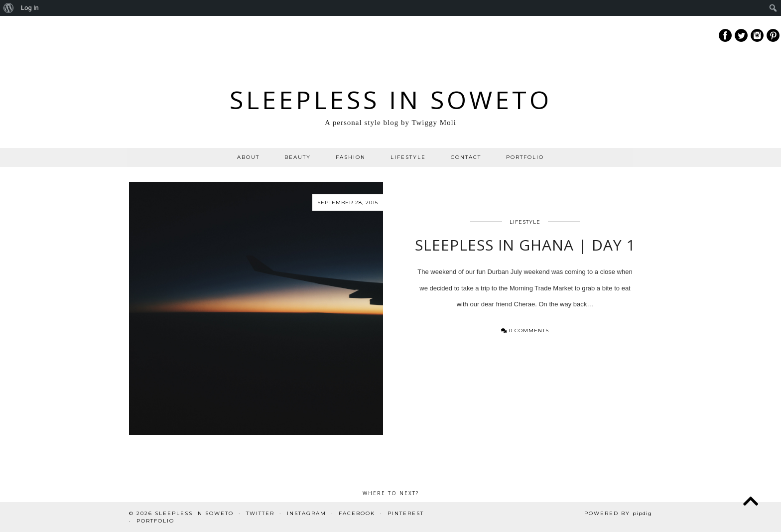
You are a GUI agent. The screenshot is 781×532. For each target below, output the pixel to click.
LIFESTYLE (408, 157)
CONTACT (466, 157)
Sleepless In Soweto (391, 100)
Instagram (307, 513)
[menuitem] (9, 8)
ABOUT (248, 157)
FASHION (351, 157)
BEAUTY (298, 157)
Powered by (618, 513)
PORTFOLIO (525, 157)
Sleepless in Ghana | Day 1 (525, 245)
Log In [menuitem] (30, 8)
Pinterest (406, 513)
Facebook (357, 513)
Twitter (260, 513)
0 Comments (525, 331)
